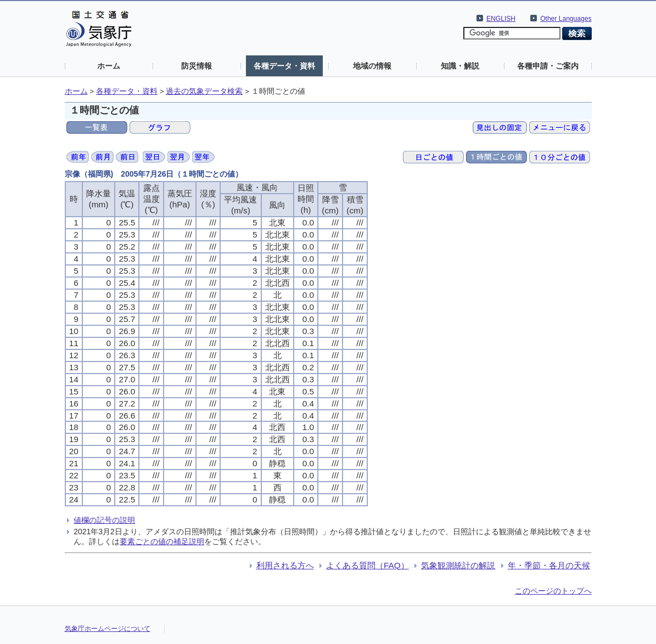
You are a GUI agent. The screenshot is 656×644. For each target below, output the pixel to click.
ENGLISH (501, 19)
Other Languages (566, 19)
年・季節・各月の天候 (549, 565)
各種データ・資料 (284, 66)
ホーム (109, 66)
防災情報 (197, 66)
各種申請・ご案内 (548, 66)
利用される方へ (285, 565)
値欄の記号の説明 (104, 520)
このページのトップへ (553, 591)
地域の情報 (372, 66)
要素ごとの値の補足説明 (162, 541)
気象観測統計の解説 (458, 565)
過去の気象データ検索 (204, 91)
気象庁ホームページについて (108, 629)
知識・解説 (460, 66)
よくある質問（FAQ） (368, 565)
